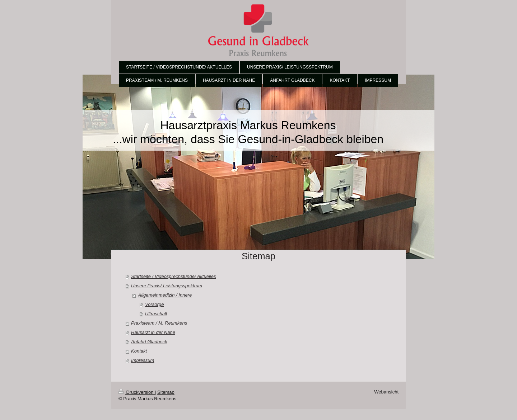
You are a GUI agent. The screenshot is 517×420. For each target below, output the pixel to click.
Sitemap (166, 392)
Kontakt (139, 351)
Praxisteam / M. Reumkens (159, 323)
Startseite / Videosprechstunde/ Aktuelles (173, 276)
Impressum (143, 360)
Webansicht (386, 392)
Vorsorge (154, 304)
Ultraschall (156, 314)
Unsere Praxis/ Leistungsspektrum (167, 286)
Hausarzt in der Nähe (153, 332)
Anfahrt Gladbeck (149, 342)
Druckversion (137, 392)
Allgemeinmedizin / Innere (165, 295)
